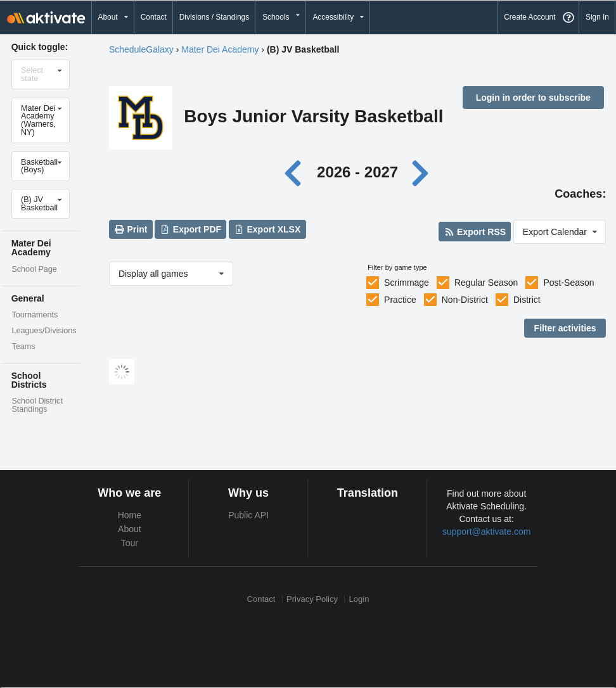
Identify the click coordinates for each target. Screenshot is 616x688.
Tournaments (35, 315)
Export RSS (475, 232)
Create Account (529, 17)
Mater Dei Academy (220, 49)
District (527, 300)
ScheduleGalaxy (141, 49)
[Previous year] (296, 172)
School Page (34, 269)
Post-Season (568, 283)
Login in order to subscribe (533, 98)
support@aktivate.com (487, 532)
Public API (248, 515)
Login (359, 599)
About (130, 529)
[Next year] (421, 172)
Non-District (465, 300)
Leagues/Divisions (44, 331)
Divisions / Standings (214, 17)
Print (131, 229)
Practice (400, 300)
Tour (130, 543)
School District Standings (37, 405)
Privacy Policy (312, 599)
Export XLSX (267, 229)
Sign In (597, 17)
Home (130, 515)
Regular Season (486, 283)
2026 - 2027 (357, 172)
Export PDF (190, 229)
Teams (23, 347)
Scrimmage (407, 283)
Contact (154, 17)
